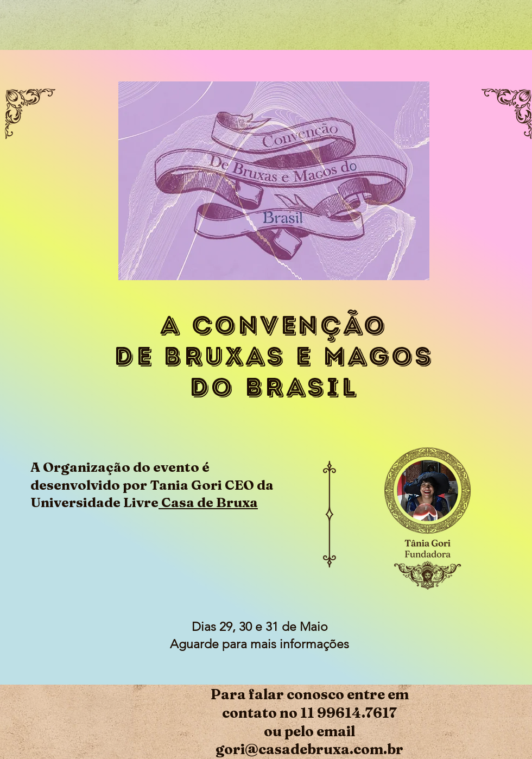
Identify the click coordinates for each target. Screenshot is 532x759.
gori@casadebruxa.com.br (309, 749)
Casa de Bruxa (208, 502)
